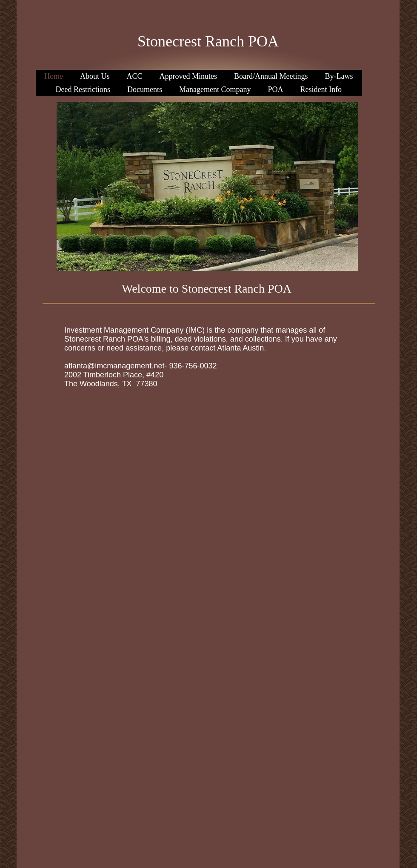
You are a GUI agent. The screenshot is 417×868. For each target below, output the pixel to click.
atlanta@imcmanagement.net (114, 366)
